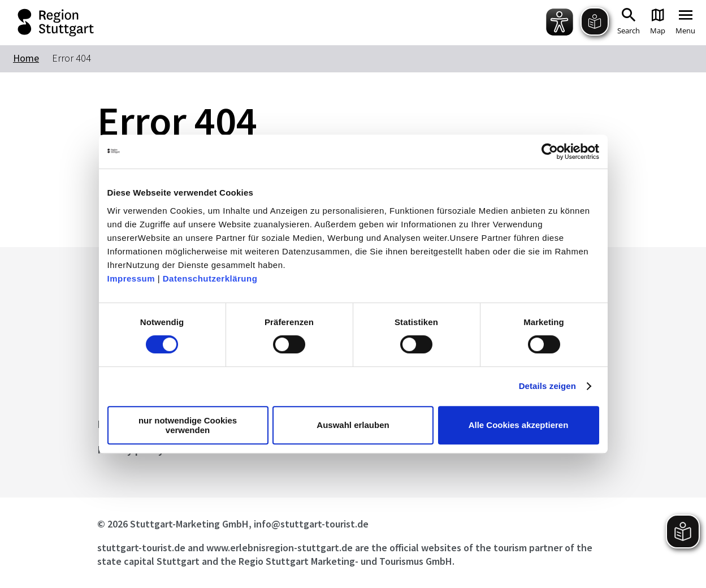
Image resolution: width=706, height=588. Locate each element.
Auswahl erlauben (353, 425)
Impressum (131, 278)
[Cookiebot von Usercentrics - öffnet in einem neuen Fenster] (550, 152)
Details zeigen (547, 386)
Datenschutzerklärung (210, 278)
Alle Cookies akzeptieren (519, 425)
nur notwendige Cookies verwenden (188, 425)
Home (26, 58)
